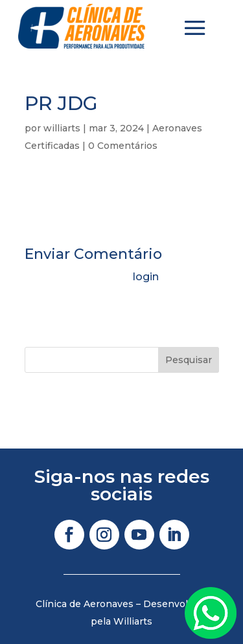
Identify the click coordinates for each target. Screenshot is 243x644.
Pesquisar (189, 360)
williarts (62, 128)
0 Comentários (123, 146)
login (146, 277)
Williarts (133, 621)
